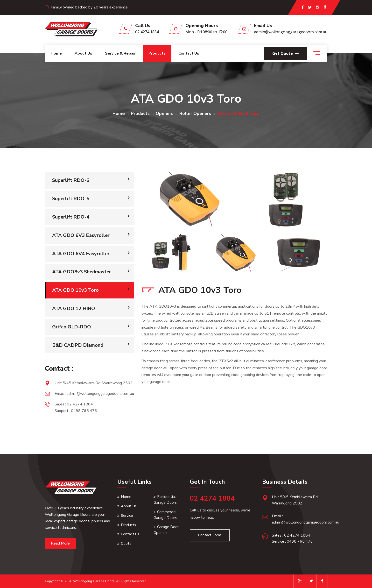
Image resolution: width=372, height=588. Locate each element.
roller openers (195, 113)
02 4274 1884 (147, 32)
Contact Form (210, 535)
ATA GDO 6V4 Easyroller (81, 254)
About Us (129, 506)
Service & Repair (120, 53)
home (119, 113)
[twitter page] (310, 7)
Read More (60, 543)
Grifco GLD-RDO (72, 327)
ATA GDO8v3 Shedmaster (82, 272)
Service (127, 516)
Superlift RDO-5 (71, 199)
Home (56, 53)
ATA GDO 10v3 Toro (75, 290)
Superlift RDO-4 (71, 217)
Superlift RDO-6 (71, 180)
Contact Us (189, 53)
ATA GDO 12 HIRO (74, 308)
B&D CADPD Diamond (78, 345)
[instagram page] (318, 7)
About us (83, 53)
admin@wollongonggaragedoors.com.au (291, 32)
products (140, 113)
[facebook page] (303, 7)
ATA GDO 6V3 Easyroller (81, 235)
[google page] (326, 7)
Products (157, 53)
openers (165, 113)
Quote (126, 544)
